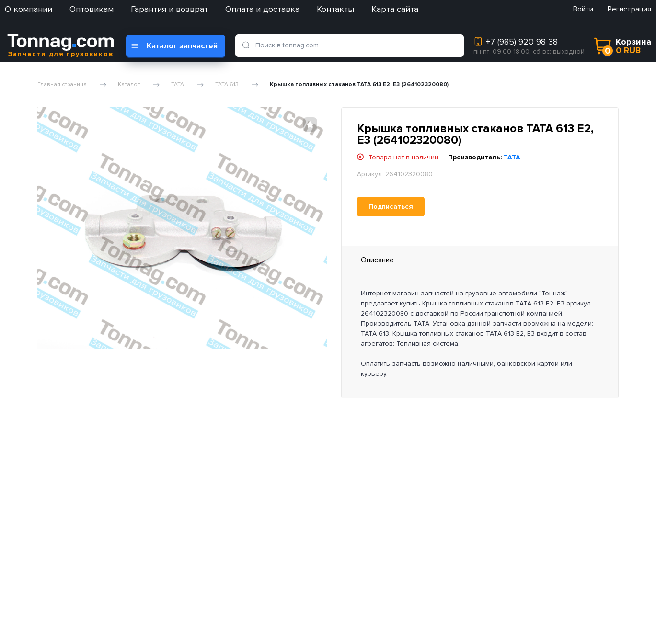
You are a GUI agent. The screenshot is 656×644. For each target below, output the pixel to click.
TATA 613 (227, 85)
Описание (377, 260)
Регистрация (629, 9)
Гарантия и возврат (169, 9)
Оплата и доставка (262, 9)
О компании (29, 9)
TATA (178, 85)
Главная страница (62, 85)
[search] (248, 45)
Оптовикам (92, 9)
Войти (583, 9)
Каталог (129, 85)
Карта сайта (395, 9)
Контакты (335, 9)
